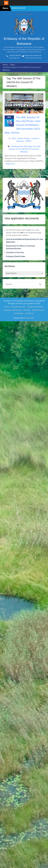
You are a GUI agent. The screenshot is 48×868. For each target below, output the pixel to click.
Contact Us (30, 313)
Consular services (18, 307)
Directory (27, 310)
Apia (30, 146)
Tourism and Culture (35, 307)
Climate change (23, 138)
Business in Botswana (13, 310)
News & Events (38, 310)
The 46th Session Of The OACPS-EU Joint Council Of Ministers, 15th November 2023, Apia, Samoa (23, 125)
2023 (14, 138)
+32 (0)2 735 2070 (15, 55)
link (22, 233)
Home (7, 307)
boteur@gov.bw (14, 58)
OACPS (28, 141)
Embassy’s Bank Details (16, 256)
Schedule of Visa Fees (15, 252)
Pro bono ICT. (29, 318)
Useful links (19, 313)
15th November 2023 (19, 146)
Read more (10, 164)
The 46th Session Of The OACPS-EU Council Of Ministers (25, 149)
